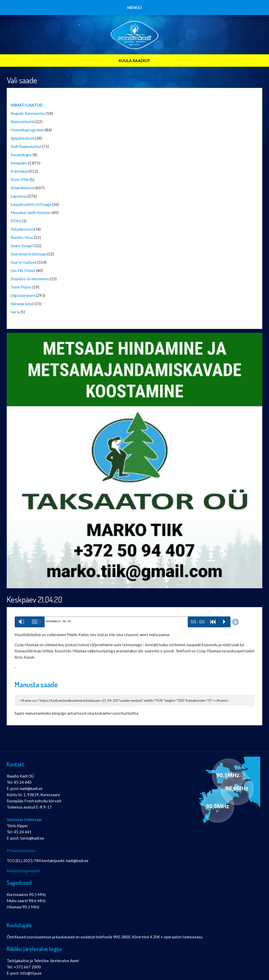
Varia (15, 312)
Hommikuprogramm (27, 130)
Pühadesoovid (23, 229)
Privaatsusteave (21, 850)
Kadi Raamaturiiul (26, 146)
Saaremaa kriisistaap (28, 254)
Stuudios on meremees (30, 279)
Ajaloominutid (23, 122)
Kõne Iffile (20, 179)
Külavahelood (23, 188)
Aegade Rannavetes (28, 113)
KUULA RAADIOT (134, 61)
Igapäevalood (23, 138)
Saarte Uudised (24, 262)
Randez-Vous (22, 237)
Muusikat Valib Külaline (31, 213)
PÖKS (16, 221)
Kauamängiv (21, 155)
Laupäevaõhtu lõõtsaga (31, 204)
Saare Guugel (22, 246)
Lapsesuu (19, 196)
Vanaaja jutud (22, 304)
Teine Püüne (21, 287)
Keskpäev (19, 163)
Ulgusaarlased (23, 295)
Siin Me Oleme (23, 270)
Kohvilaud (19, 171)
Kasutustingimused (23, 871)
